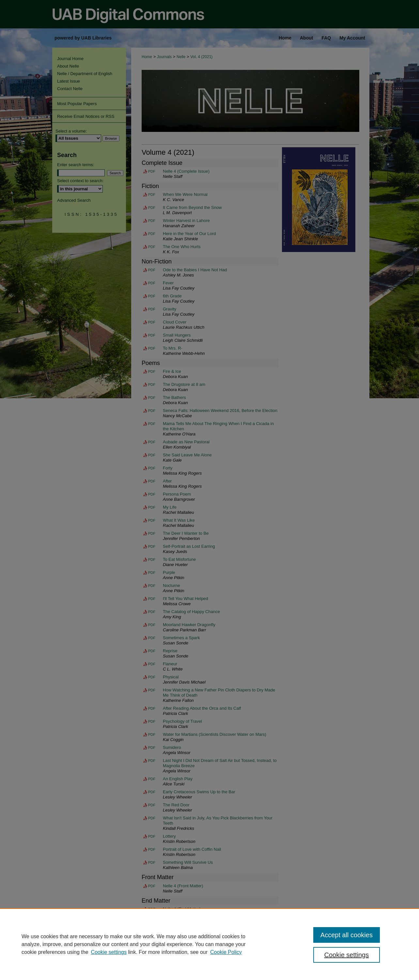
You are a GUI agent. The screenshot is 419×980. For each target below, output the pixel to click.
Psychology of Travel (182, 721)
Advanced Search (74, 200)
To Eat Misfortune (179, 559)
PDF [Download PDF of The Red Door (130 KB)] (152, 805)
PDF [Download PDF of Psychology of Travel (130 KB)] (152, 721)
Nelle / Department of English (85, 74)
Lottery (169, 836)
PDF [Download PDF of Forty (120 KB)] (152, 468)
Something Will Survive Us (188, 862)
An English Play (178, 779)
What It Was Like (179, 520)
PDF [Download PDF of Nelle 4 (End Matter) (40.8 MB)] (152, 909)
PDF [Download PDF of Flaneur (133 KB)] (152, 664)
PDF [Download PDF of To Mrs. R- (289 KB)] (152, 348)
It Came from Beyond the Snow (192, 207)
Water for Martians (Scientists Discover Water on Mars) (215, 734)
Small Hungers (177, 335)
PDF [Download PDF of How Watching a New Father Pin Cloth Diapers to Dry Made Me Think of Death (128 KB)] (152, 690)
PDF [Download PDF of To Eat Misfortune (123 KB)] (152, 560)
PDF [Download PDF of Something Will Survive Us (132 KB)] (152, 862)
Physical (171, 677)
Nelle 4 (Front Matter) (183, 886)
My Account (148, 974)
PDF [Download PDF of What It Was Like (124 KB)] (152, 520)
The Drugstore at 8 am (184, 384)
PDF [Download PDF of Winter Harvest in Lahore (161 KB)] (152, 221)
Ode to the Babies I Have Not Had (195, 270)
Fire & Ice (172, 371)
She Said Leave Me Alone (187, 455)
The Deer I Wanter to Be (186, 533)
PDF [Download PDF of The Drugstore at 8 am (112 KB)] (152, 385)
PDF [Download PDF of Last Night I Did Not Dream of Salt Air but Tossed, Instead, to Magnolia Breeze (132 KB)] (152, 761)
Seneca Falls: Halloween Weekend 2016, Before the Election (220, 411)
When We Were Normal (185, 194)
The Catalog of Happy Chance (191, 612)
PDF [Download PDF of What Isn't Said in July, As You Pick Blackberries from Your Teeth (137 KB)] (152, 818)
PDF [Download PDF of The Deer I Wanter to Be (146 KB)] (152, 533)
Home (147, 57)
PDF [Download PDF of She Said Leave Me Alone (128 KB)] (152, 455)
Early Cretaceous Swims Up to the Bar (199, 792)
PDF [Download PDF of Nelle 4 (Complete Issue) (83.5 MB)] (152, 171)
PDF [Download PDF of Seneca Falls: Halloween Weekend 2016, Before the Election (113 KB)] (152, 411)
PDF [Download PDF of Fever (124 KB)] (152, 283)
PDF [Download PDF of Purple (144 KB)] (152, 573)
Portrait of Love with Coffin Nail (192, 849)
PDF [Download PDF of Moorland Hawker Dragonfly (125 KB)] (152, 625)
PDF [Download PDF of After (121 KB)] (152, 481)
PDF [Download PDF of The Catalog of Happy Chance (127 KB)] (152, 612)
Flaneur (170, 664)
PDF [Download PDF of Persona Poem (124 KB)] (152, 494)
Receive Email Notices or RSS (86, 116)
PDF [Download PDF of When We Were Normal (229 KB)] (152, 195)
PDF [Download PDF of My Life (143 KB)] (152, 507)
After (167, 481)
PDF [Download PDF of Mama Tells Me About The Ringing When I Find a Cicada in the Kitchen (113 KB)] (152, 424)
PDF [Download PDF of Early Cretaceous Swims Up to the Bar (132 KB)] (152, 792)
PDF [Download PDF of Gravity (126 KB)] (152, 309)
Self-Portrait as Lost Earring (189, 546)
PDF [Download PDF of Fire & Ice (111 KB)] (152, 371)
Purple (169, 572)
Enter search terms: (76, 165)
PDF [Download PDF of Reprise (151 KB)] (152, 651)
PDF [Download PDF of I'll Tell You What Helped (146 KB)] (152, 599)
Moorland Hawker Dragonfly (189, 625)
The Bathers (174, 397)
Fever (168, 283)
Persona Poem (177, 494)
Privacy (222, 974)
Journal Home (70, 59)
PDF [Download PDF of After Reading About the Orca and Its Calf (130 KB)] (152, 708)
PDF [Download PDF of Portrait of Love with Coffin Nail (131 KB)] (152, 849)
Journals (164, 57)
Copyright (245, 974)
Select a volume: (71, 131)
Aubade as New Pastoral (186, 442)
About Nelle (68, 66)
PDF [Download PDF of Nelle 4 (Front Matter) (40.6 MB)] (152, 886)
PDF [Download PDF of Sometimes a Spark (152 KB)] (152, 638)
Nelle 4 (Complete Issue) (186, 171)
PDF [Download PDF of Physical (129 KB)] (152, 677)
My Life (170, 507)
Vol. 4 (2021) (201, 57)
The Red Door (176, 805)
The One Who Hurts (182, 247)
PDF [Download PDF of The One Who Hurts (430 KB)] (152, 247)
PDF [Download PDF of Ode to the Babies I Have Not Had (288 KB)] (152, 270)
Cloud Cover (175, 322)
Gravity (170, 309)
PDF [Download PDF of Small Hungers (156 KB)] (152, 335)
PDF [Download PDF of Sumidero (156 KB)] (152, 748)
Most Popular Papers (77, 104)
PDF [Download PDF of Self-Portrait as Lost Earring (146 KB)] (152, 546)
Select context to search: (80, 181)
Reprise (170, 651)
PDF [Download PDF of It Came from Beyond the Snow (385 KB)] (152, 208)
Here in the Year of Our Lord (189, 234)
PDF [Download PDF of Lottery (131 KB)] (152, 836)
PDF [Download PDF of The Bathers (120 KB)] (152, 398)
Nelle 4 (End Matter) (182, 909)
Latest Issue (69, 81)
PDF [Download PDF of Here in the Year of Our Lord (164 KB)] (152, 234)
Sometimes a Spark (181, 638)
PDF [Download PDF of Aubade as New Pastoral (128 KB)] (152, 442)
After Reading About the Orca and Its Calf (202, 708)
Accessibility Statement (187, 974)
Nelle (181, 57)
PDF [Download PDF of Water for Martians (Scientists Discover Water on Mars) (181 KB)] (152, 735)
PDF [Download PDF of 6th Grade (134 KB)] (152, 296)
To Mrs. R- (173, 348)
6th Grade (172, 296)
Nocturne (171, 585)
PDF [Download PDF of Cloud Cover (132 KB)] (152, 322)
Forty (168, 468)
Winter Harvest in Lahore (186, 221)
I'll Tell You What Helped (186, 599)
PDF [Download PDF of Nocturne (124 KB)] (152, 586)
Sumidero (172, 747)
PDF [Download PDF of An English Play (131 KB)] (152, 779)
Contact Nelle (70, 89)
